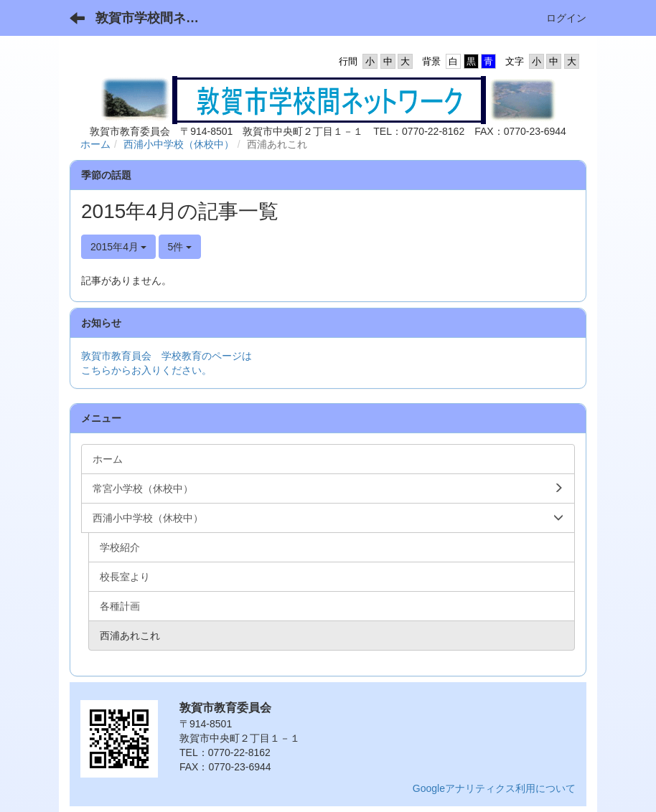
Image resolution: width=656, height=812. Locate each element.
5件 (180, 247)
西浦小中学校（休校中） (179, 144)
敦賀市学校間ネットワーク (156, 18)
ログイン (566, 18)
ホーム (95, 144)
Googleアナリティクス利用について (494, 788)
